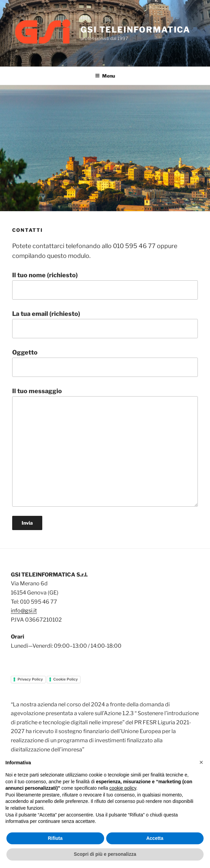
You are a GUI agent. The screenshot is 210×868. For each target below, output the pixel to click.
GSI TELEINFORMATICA (135, 30)
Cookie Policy (66, 679)
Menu (105, 76)
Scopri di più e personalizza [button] (105, 854)
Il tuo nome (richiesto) (105, 286)
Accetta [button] (155, 838)
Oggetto (105, 363)
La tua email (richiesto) (105, 324)
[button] (201, 762)
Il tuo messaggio (105, 447)
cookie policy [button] (123, 788)
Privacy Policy (30, 679)
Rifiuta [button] (55, 838)
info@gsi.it (24, 611)
